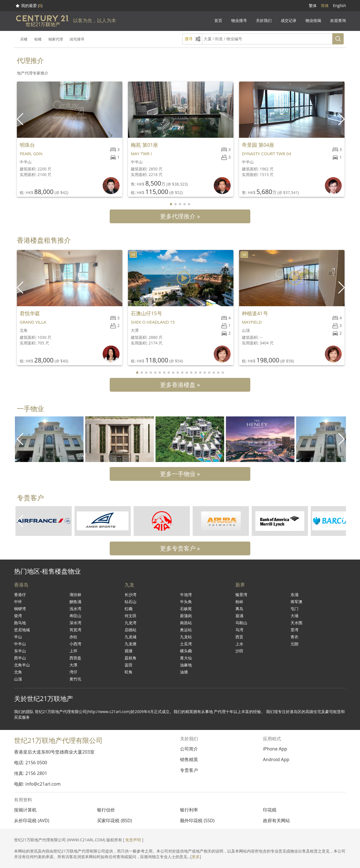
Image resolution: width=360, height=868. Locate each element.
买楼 (24, 39)
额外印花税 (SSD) (197, 820)
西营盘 (75, 658)
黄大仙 (186, 658)
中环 (18, 602)
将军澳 (296, 602)
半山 (18, 637)
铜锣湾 (20, 609)
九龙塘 (130, 644)
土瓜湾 (186, 644)
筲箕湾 (75, 630)
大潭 (73, 665)
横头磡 (186, 651)
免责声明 (133, 840)
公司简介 (189, 749)
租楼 (38, 39)
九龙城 (130, 637)
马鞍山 (241, 623)
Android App (276, 759)
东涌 (294, 595)
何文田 (130, 616)
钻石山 (130, 602)
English (339, 5)
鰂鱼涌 (75, 602)
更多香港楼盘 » (180, 385)
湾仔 (73, 672)
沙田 (239, 651)
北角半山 (22, 665)
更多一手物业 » (180, 474)
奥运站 (186, 630)
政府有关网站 (276, 820)
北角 (18, 672)
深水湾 (75, 623)
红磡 (129, 609)
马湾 (239, 630)
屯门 (294, 609)
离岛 (239, 609)
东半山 (20, 651)
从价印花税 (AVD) (32, 820)
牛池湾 (186, 595)
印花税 (270, 810)
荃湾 (294, 630)
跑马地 (20, 623)
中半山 (20, 644)
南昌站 (186, 623)
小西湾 (75, 644)
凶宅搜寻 (77, 39)
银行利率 (189, 810)
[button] (342, 119)
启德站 (130, 630)
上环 (73, 651)
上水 (239, 644)
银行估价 (106, 810)
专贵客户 (189, 770)
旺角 (129, 672)
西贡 (239, 637)
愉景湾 (241, 595)
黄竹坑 (75, 679)
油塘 (184, 672)
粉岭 (239, 602)
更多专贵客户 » (180, 548)
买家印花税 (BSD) (114, 820)
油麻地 (186, 665)
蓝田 (129, 665)
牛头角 (186, 602)
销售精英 (189, 759)
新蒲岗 (186, 616)
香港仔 (20, 595)
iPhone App (275, 749)
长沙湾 (130, 595)
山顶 (18, 679)
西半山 (20, 658)
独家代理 (56, 39)
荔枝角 (130, 658)
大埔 (294, 616)
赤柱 (73, 637)
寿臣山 (75, 616)
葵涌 (239, 616)
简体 (325, 5)
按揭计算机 (25, 810)
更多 (196, 857)
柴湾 (18, 616)
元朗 (294, 644)
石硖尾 (186, 609)
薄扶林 (75, 595)
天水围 (296, 623)
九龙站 (186, 637)
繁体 (313, 5)
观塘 (129, 651)
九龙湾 (130, 623)
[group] (49, 439)
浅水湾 (75, 609)
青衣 (294, 637)
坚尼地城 (22, 630)
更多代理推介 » (180, 216)
